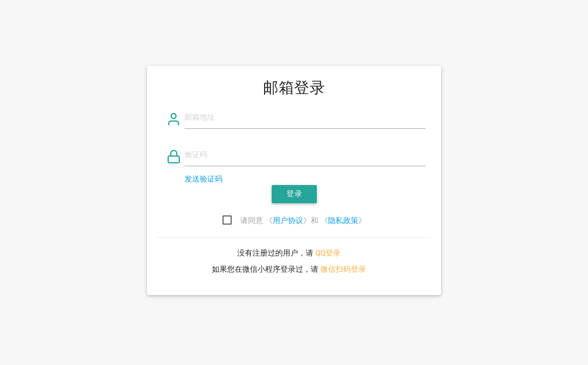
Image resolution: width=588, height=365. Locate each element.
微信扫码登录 (343, 269)
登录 (294, 194)
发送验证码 (204, 179)
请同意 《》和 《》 (303, 221)
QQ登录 (328, 253)
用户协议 (288, 221)
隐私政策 (343, 221)
